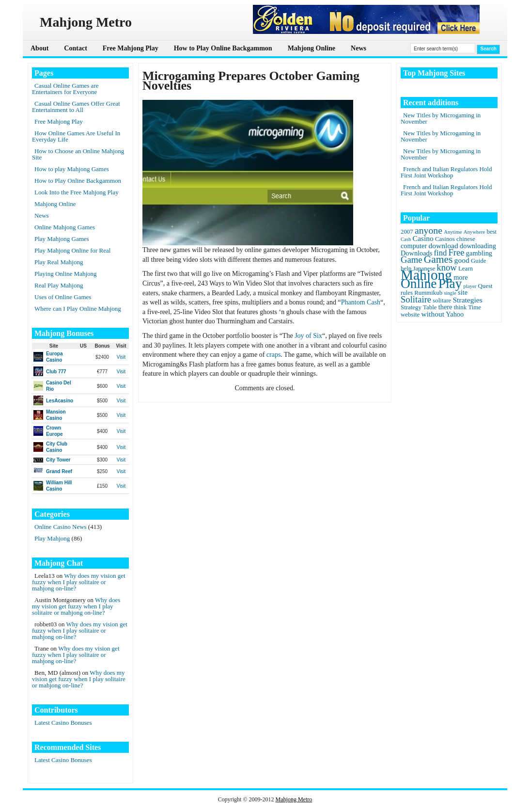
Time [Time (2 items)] (475, 307)
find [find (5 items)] (441, 253)
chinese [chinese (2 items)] (466, 239)
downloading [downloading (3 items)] (478, 246)
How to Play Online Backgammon (223, 48)
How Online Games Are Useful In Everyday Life (76, 136)
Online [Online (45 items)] (419, 284)
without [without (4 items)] (433, 314)
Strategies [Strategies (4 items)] (467, 300)
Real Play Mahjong (59, 285)
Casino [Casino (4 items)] (423, 238)
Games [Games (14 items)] (438, 259)
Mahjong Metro (294, 799)
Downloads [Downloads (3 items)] (416, 253)
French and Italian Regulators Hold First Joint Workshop (446, 172)
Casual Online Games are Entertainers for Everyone (65, 89)
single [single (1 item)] (450, 293)
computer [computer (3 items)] (414, 246)
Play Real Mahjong (59, 262)
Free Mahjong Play (131, 48)
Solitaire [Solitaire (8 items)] (416, 299)
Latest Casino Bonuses (63, 723)
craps (274, 355)
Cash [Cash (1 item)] (406, 239)
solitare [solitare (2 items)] (442, 301)
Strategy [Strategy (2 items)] (411, 307)
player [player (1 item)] (470, 286)
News (359, 48)
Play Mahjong (52, 538)
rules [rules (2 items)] (407, 293)
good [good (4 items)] (462, 260)
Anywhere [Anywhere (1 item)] (474, 232)
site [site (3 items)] (463, 292)
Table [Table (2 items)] (430, 307)
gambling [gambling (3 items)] (479, 253)
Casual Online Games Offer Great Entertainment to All (76, 107)
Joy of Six (308, 336)
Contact (75, 48)
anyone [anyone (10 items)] (429, 230)
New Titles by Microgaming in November (441, 118)
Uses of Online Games (63, 297)
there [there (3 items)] (445, 307)
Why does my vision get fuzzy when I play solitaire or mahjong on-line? (79, 582)
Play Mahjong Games (62, 239)
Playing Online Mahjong (66, 274)
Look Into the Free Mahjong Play (77, 192)
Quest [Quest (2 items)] (485, 286)
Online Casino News (61, 527)
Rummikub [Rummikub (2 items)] (428, 293)
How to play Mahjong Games (72, 169)
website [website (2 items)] (410, 315)
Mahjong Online (312, 48)
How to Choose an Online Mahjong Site (78, 154)
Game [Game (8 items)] (411, 260)
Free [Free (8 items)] (457, 252)
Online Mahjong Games (65, 227)
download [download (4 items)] (443, 246)
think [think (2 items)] (460, 307)
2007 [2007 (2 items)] (407, 232)
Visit (121, 357)
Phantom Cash (361, 302)
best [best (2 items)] (491, 232)
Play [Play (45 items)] (450, 284)
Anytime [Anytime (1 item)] (453, 232)
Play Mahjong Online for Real (72, 250)
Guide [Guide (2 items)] (478, 261)
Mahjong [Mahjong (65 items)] (426, 275)
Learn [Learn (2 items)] (466, 269)
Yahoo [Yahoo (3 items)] (455, 314)
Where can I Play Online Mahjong (78, 309)
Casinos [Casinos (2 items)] (445, 239)
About (39, 48)
